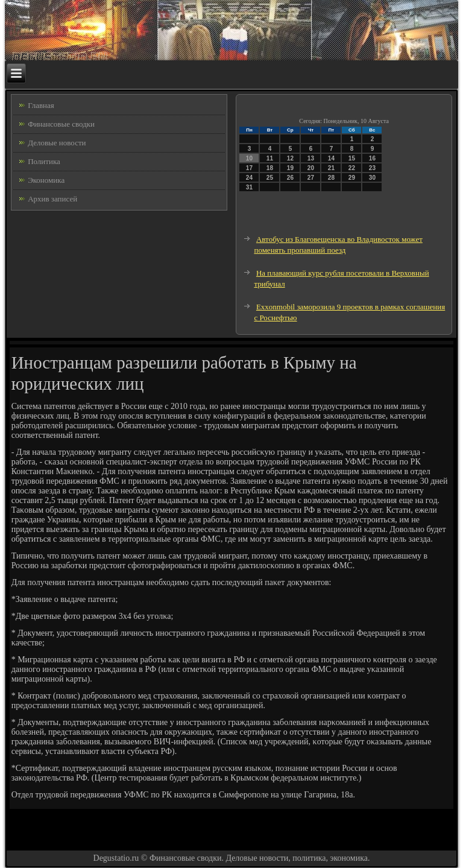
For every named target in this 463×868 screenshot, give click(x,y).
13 (311, 158)
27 (311, 178)
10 (249, 158)
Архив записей (52, 199)
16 (372, 158)
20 (311, 168)
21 (331, 168)
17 (249, 168)
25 (270, 178)
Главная (41, 105)
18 (270, 168)
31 (249, 187)
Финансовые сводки (61, 124)
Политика (44, 161)
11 (270, 158)
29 (352, 178)
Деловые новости (57, 143)
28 (331, 178)
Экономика (46, 180)
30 (372, 178)
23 (372, 168)
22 (352, 168)
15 (352, 158)
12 (290, 158)
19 (290, 168)
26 (290, 178)
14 (331, 158)
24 (249, 178)
